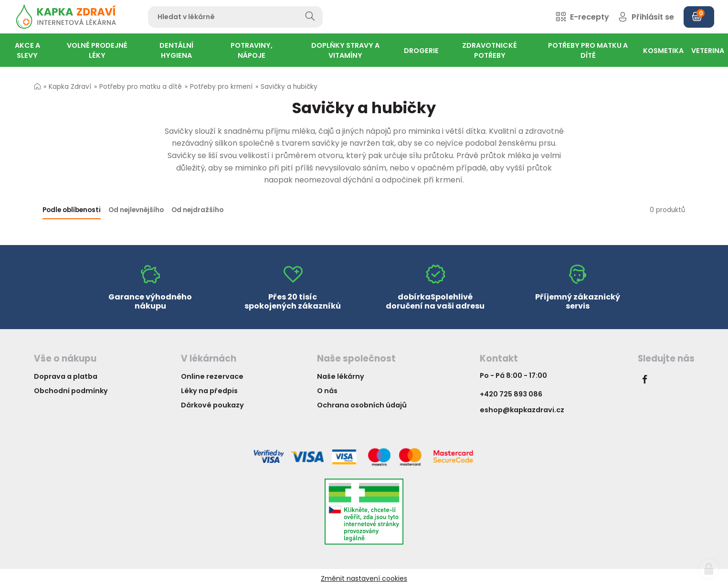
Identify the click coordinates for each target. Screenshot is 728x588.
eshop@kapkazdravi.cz (522, 410)
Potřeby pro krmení (221, 87)
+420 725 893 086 (511, 394)
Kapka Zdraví (70, 87)
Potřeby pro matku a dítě (141, 87)
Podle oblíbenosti (72, 210)
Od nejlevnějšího (136, 210)
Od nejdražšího (197, 210)
